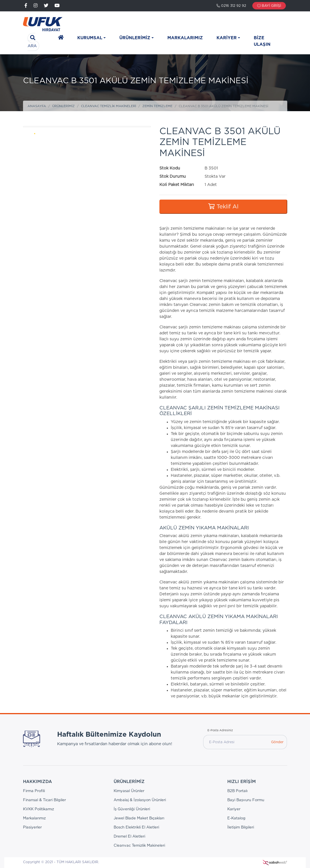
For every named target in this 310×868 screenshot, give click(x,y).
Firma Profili (34, 791)
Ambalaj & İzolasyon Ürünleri (140, 800)
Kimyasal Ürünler (129, 791)
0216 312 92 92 (231, 6)
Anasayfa (37, 106)
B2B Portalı (237, 791)
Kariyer (234, 809)
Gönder (277, 742)
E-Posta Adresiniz (220, 730)
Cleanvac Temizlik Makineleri (109, 106)
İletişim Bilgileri (241, 827)
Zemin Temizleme (157, 106)
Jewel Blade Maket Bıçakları (139, 818)
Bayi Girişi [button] (269, 6)
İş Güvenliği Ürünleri (132, 809)
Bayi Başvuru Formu (246, 800)
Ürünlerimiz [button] (135, 38)
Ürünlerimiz (64, 106)
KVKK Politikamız (39, 809)
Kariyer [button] (227, 38)
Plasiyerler (32, 827)
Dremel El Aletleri (129, 837)
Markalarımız (185, 38)
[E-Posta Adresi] (236, 742)
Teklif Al (223, 207)
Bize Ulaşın (262, 41)
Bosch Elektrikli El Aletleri (136, 827)
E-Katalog (236, 818)
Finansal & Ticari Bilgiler (44, 800)
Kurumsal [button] (90, 38)
